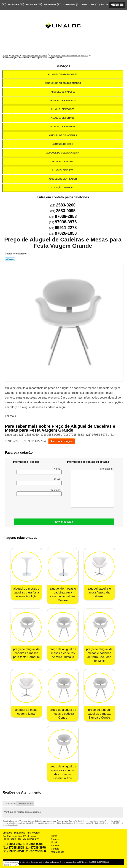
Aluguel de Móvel (63, 162)
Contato (55, 849)
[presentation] (36, 506)
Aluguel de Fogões (63, 109)
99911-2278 (88, 5)
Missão (55, 842)
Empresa (56, 839)
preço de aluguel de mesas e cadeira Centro (63, 714)
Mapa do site (58, 852)
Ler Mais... (12, 416)
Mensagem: (92, 487)
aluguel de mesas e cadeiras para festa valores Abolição (26, 592)
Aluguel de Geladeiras (63, 135)
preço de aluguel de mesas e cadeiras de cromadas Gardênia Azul (63, 772)
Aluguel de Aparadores (63, 74)
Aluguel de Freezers (63, 127)
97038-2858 (50, 5)
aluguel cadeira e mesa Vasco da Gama (99, 592)
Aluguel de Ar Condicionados (63, 83)
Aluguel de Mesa (63, 144)
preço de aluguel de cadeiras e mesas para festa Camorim (26, 653)
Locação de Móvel (63, 188)
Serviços (63, 66)
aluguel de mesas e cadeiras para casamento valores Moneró (63, 594)
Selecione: (11, 804)
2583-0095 (31, 5)
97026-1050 (107, 5)
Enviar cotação (64, 522)
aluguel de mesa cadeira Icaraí (26, 712)
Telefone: (39, 492)
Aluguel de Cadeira (63, 92)
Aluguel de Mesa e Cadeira (63, 153)
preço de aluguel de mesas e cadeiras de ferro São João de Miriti (99, 655)
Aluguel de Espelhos (63, 101)
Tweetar (10, 259)
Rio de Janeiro (27, 804)
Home (54, 836)
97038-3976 (69, 5)
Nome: (39, 471)
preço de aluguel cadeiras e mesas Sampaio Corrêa (99, 714)
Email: (39, 482)
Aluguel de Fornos (63, 118)
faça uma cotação (62, 441)
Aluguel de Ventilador (63, 179)
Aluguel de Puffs (63, 170)
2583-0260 (13, 5)
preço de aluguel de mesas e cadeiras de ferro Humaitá (63, 653)
